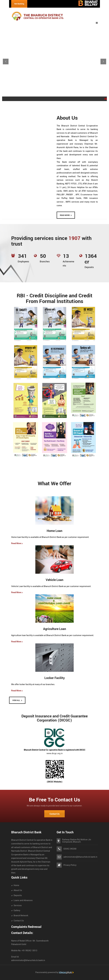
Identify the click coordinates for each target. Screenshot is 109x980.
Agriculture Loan (55, 629)
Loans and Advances (23, 900)
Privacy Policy (70, 865)
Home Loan (54, 531)
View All (16, 700)
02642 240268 (70, 849)
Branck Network (21, 916)
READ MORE (65, 215)
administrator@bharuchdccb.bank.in (80, 857)
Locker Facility (55, 678)
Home (16, 885)
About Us (18, 890)
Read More (17, 543)
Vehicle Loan (54, 580)
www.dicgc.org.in (55, 753)
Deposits (18, 895)
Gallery (17, 910)
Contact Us (54, 814)
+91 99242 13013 (29, 951)
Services (18, 906)
